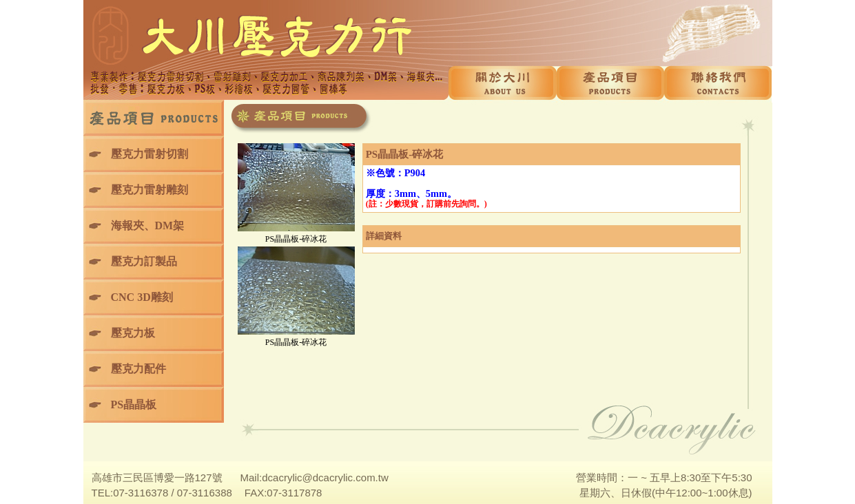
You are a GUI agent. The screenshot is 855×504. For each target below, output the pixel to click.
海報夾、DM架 (148, 225)
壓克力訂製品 (144, 261)
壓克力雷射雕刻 (150, 190)
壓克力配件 (138, 369)
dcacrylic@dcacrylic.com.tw (325, 477)
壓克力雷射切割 (150, 154)
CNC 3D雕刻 (142, 297)
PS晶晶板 (134, 405)
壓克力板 (133, 333)
